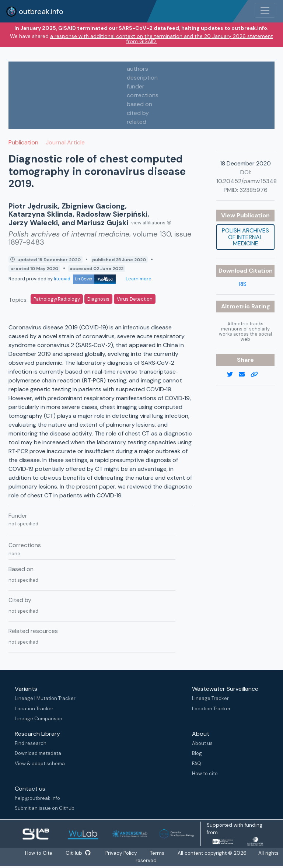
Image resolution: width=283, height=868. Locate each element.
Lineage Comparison (39, 719)
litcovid (85, 279)
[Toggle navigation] (265, 10)
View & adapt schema (40, 764)
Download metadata (38, 753)
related (137, 122)
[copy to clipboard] (257, 375)
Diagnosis (98, 299)
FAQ (197, 764)
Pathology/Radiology (57, 299)
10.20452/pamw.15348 (247, 181)
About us (202, 743)
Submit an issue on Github (45, 808)
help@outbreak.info (37, 798)
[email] (245, 375)
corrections (143, 95)
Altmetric (236, 306)
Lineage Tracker (210, 698)
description (142, 78)
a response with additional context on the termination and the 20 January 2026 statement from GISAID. (162, 39)
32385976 (254, 190)
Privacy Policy (122, 853)
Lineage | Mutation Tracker (45, 698)
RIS (243, 284)
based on (139, 104)
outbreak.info (35, 11)
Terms (158, 853)
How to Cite (39, 853)
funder (136, 86)
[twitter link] (233, 375)
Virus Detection (135, 299)
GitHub (78, 853)
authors (137, 69)
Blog (197, 753)
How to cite (205, 773)
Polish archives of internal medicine (245, 237)
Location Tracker (34, 709)
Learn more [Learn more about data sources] (138, 279)
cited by (138, 113)
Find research (31, 743)
